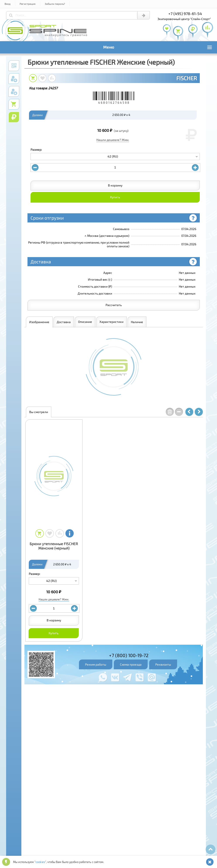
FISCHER (186, 78)
